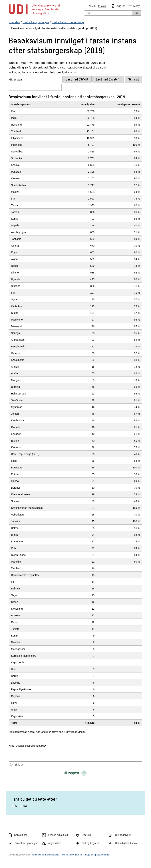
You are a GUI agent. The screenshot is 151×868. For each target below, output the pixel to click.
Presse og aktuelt (58, 835)
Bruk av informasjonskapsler (46, 855)
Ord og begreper (91, 843)
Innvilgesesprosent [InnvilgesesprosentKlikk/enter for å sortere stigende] (128, 104)
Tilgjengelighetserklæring (97, 855)
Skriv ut (16, 765)
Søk (137, 13)
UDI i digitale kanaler (127, 843)
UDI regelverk (123, 835)
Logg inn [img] (117, 6)
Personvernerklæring (72, 855)
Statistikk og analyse (27, 843)
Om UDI (86, 835)
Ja (16, 806)
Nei (25, 806)
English (102, 6)
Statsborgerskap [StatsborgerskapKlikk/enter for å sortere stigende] (21, 104)
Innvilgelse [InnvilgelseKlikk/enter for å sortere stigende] (88, 104)
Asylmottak (55, 843)
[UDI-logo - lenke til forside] (34, 15)
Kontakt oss (21, 835)
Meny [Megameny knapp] (133, 6)
